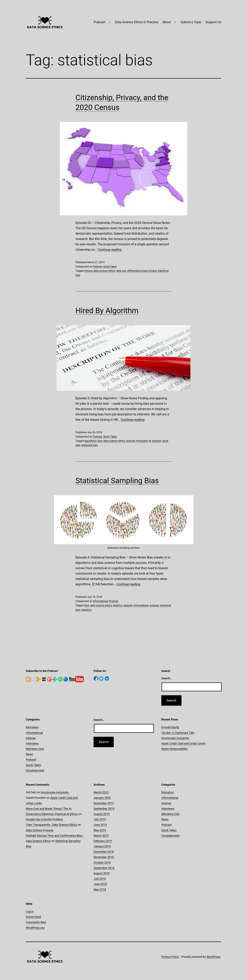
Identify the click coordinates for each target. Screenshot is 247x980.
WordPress (214, 957)
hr (150, 441)
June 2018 (100, 884)
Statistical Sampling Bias (117, 481)
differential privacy (137, 271)
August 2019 (102, 814)
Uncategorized (35, 770)
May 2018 (100, 890)
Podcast (99, 22)
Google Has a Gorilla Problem (44, 819)
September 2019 (104, 809)
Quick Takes (110, 267)
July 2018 (100, 879)
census (88, 271)
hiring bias (142, 441)
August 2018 (102, 873)
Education (32, 727)
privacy (153, 271)
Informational (100, 601)
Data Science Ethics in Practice (137, 22)
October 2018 (102, 863)
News (29, 754)
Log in (30, 911)
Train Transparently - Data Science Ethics (51, 825)
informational (141, 605)
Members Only (35, 749)
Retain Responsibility (174, 749)
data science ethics (104, 271)
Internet (31, 738)
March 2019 (101, 836)
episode (131, 441)
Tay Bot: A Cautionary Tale (178, 733)
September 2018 (104, 868)
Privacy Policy (170, 957)
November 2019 (104, 803)
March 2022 (101, 792)
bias (100, 441)
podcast (157, 441)
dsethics (118, 605)
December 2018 (104, 852)
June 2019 (100, 825)
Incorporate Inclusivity (175, 738)
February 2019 (103, 841)
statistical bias (90, 445)
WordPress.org (35, 928)
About (167, 22)
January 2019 (102, 846)
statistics (86, 610)
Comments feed (36, 922)
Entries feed (33, 917)
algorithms (90, 441)
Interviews (32, 743)
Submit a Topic (191, 22)
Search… (167, 678)
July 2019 (100, 819)
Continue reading (110, 250)
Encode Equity (170, 727)
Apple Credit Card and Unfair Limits (183, 743)
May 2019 (100, 830)
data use (121, 271)
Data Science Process (40, 830)
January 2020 (102, 798)
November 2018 (104, 857)
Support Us (213, 22)
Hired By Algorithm (107, 311)
